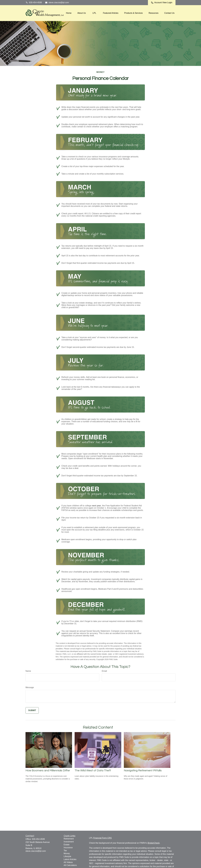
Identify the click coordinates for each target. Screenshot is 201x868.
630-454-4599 (34, 3)
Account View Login (162, 3)
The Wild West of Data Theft (93, 770)
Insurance (68, 848)
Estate (67, 845)
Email (104, 671)
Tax (65, 850)
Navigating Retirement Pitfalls (143, 770)
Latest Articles (70, 859)
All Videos (68, 862)
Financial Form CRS (102, 838)
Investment (69, 842)
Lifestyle (67, 856)
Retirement (69, 839)
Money (67, 853)
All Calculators (70, 865)
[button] (69, 13)
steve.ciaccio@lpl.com (57, 3)
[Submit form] (32, 710)
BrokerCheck (154, 843)
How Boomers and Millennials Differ (48, 770)
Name (28, 671)
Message (30, 687)
